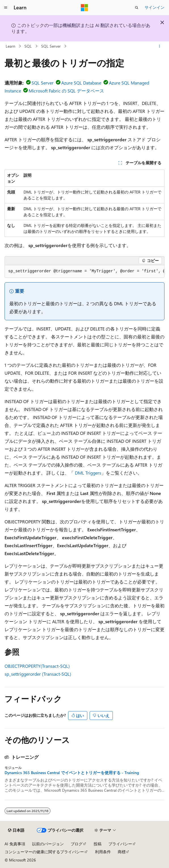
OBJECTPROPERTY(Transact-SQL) (37, 666)
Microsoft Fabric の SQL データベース (66, 91)
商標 (122, 852)
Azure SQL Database (81, 83)
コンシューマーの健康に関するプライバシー (44, 852)
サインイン (155, 7)
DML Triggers (88, 473)
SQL (28, 46)
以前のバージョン (48, 844)
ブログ (77, 844)
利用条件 (103, 852)
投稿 (98, 844)
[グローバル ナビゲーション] (6, 8)
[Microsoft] (84, 8)
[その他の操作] (160, 46)
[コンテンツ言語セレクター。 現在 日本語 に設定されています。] (16, 830)
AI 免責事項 (15, 844)
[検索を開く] (137, 8)
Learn (10, 46)
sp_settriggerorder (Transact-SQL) (38, 674)
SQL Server (51, 46)
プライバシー (120, 844)
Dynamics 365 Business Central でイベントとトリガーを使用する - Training (72, 773)
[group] (84, 271)
